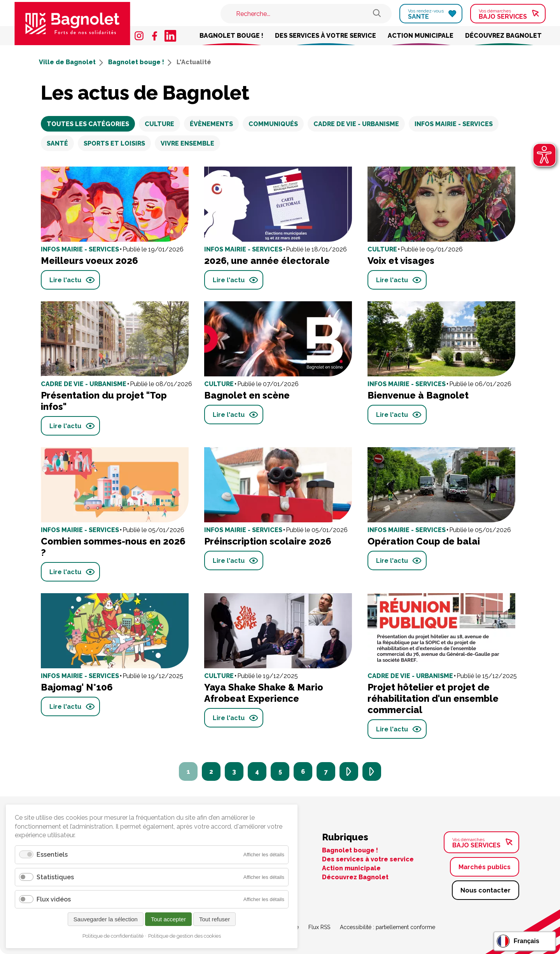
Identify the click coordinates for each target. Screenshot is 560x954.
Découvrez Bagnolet (503, 36)
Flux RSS (319, 927)
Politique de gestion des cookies (185, 936)
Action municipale (421, 36)
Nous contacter (486, 890)
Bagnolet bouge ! (231, 36)
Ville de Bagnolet (71, 62)
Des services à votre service (325, 36)
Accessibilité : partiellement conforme (388, 927)
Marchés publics (485, 867)
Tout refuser (214, 919)
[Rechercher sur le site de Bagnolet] (377, 14)
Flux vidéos (54, 899)
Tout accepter (168, 919)
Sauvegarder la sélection (106, 919)
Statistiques (55, 877)
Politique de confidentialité (113, 936)
